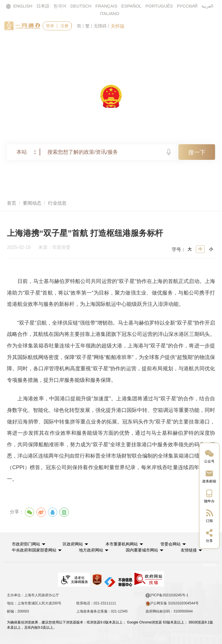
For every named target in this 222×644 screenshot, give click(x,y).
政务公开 (125, 43)
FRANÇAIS (106, 6)
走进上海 (197, 43)
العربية (207, 6)
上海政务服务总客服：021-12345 (102, 611)
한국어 (60, 6)
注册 (64, 26)
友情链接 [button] (191, 550)
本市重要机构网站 (122, 544)
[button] (29, 544)
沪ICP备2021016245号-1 (167, 595)
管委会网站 (171, 544)
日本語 (43, 6)
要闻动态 (89, 43)
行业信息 (57, 203)
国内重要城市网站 (142, 550)
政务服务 (53, 43)
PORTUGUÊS (159, 6)
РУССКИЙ (187, 6)
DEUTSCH (81, 6)
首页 (21, 43)
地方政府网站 (91, 550)
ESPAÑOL (132, 6)
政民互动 (161, 43)
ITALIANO (109, 13)
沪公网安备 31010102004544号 (172, 604)
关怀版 (118, 26)
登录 (50, 26)
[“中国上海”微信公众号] (209, 456)
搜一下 (197, 152)
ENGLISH (19, 6)
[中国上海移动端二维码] (209, 496)
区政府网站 (73, 544)
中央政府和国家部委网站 (34, 550)
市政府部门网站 (26, 544)
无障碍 (100, 26)
